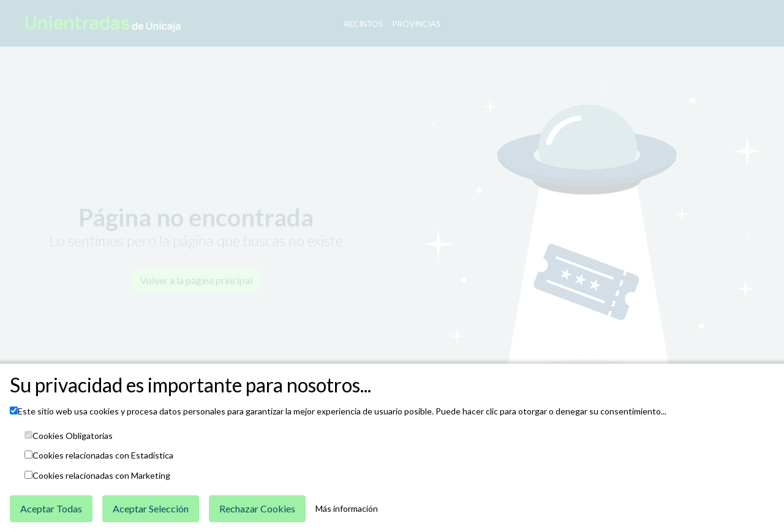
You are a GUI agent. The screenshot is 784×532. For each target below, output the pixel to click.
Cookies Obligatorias (73, 436)
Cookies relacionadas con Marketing (101, 476)
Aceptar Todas (51, 508)
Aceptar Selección (151, 508)
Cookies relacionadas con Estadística (103, 455)
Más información (347, 509)
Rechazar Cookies (257, 508)
